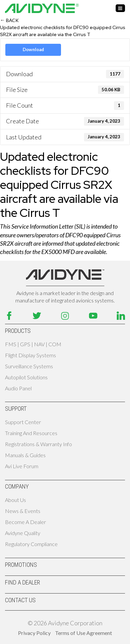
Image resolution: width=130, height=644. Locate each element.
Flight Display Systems (30, 355)
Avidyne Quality (23, 533)
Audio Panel (18, 388)
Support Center (23, 422)
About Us (15, 500)
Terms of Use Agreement (83, 633)
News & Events (23, 511)
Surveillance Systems (29, 366)
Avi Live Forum (22, 466)
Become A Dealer (25, 522)
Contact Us (20, 600)
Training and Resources (31, 433)
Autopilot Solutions (26, 377)
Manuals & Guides (25, 455)
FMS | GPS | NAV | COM (33, 344)
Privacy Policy (34, 633)
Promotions (21, 565)
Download (33, 49)
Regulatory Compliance (31, 544)
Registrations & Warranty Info (38, 444)
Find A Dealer (22, 582)
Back (9, 20)
